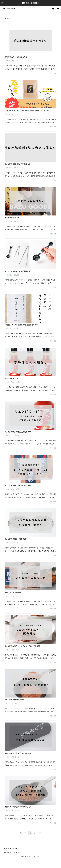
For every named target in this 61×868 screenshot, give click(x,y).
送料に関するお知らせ (13, 593)
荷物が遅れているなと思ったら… (17, 57)
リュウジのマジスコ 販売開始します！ (18, 432)
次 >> (41, 833)
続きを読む (53, 73)
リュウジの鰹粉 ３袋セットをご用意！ (18, 485)
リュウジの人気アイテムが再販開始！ (18, 271)
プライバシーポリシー (10, 849)
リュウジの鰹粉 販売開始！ (14, 700)
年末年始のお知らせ (12, 218)
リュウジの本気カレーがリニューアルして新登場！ (23, 646)
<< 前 (19, 833)
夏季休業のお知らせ (12, 378)
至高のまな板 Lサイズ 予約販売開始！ (18, 753)
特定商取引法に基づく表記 (12, 852)
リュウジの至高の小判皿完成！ (16, 539)
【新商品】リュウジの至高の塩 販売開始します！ (22, 325)
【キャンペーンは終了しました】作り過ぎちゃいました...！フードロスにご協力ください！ (30, 111)
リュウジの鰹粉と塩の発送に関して (17, 164)
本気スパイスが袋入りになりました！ (18, 807)
